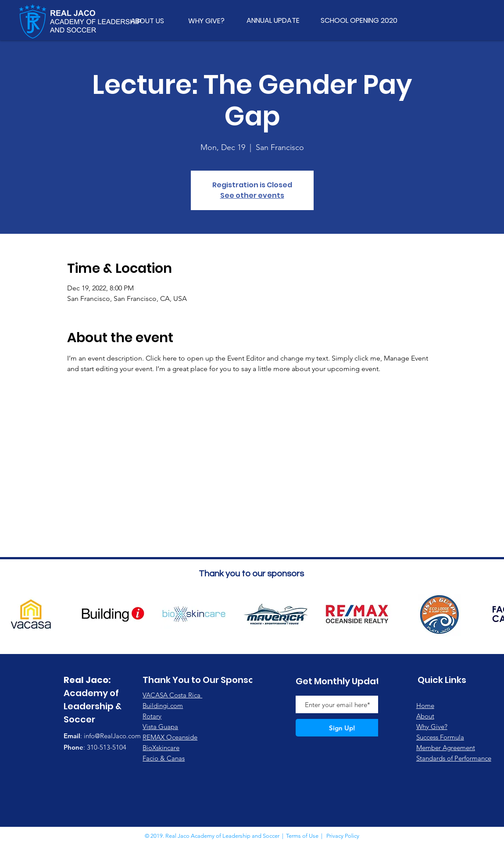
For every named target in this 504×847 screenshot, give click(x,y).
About (425, 716)
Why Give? (432, 727)
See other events (252, 195)
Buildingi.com (163, 706)
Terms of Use (302, 836)
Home (425, 706)
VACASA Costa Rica (172, 695)
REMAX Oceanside (170, 737)
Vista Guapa (160, 727)
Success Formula (440, 737)
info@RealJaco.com (112, 736)
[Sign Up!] (342, 728)
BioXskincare (161, 748)
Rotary (152, 716)
